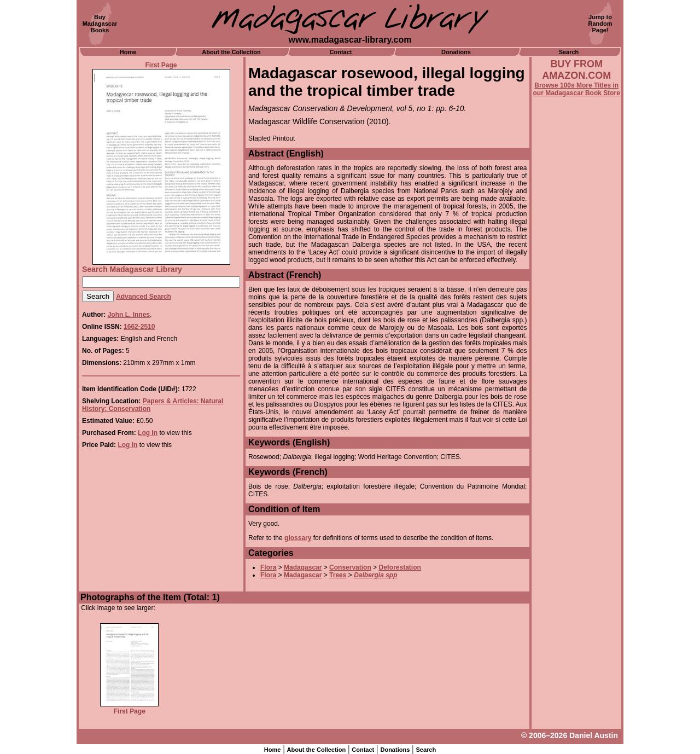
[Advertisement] (576, 392)
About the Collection (231, 52)
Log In (148, 433)
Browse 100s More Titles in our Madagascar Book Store (577, 89)
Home (128, 52)
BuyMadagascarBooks (100, 24)
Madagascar (303, 567)
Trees (338, 575)
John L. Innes (129, 315)
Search (569, 52)
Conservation (350, 567)
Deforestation (399, 567)
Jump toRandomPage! (600, 24)
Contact (341, 52)
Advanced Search (144, 297)
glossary (298, 538)
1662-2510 (139, 327)
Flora (268, 567)
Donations (456, 52)
